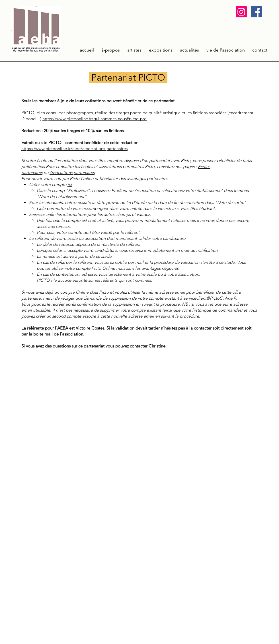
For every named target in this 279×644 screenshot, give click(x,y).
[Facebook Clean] (248, 367)
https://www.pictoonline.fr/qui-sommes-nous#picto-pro (95, 119)
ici (70, 184)
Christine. (158, 346)
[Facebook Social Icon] (256, 12)
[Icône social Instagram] (241, 12)
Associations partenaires (72, 172)
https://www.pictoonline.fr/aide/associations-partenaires (74, 149)
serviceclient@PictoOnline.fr (210, 298)
